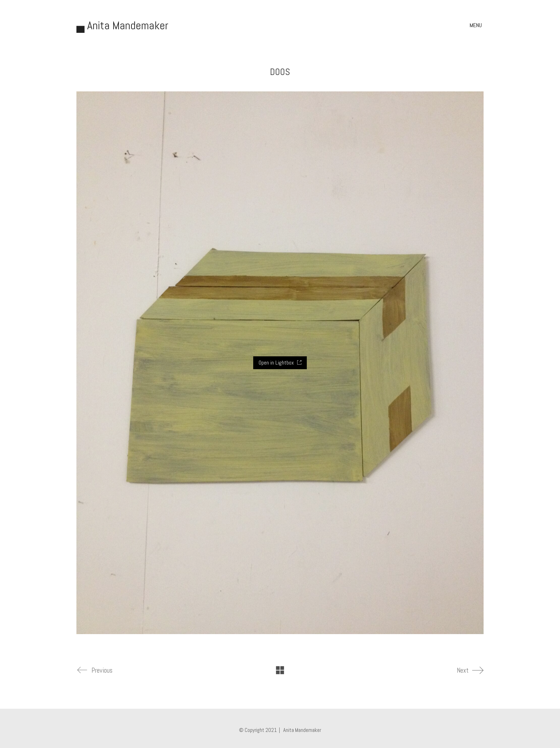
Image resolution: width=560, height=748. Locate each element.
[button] (477, 25)
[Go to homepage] (122, 26)
